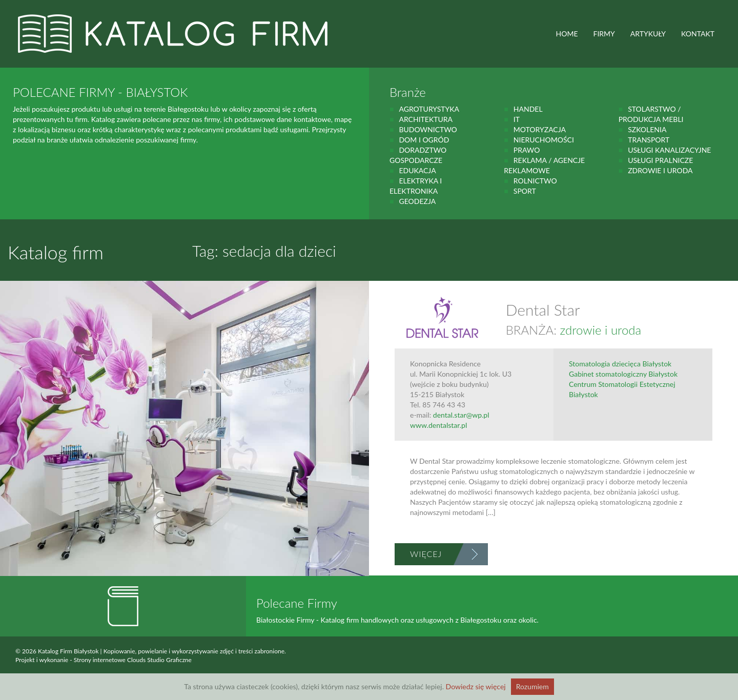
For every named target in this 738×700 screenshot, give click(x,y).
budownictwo (428, 129)
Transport (649, 140)
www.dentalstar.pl (438, 425)
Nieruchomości (544, 140)
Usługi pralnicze (660, 160)
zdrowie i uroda (660, 170)
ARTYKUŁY (648, 34)
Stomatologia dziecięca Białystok (620, 364)
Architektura (426, 119)
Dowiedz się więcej (476, 686)
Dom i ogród (424, 140)
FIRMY (604, 34)
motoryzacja (540, 129)
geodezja (417, 201)
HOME (567, 34)
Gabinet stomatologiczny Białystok (623, 374)
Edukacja (417, 170)
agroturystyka (429, 109)
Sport (525, 191)
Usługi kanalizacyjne (669, 150)
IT (517, 119)
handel (528, 109)
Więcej (426, 554)
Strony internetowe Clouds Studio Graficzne (133, 660)
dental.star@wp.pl (461, 415)
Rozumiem (532, 686)
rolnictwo (535, 181)
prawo (527, 150)
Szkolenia (647, 129)
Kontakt (698, 34)
